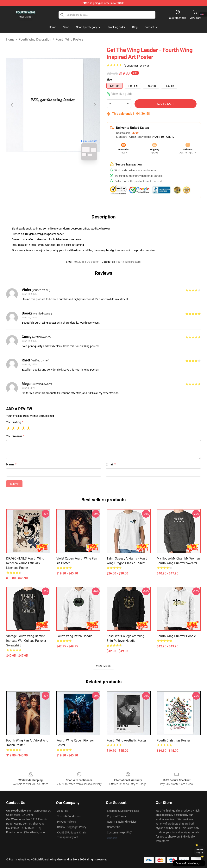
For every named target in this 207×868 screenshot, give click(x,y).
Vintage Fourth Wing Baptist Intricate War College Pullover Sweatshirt (26, 641)
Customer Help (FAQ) (120, 832)
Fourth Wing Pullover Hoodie (176, 636)
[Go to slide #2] (63, 172)
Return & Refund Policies (122, 822)
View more (104, 666)
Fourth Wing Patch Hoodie (74, 636)
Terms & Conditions (69, 816)
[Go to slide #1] (43, 172)
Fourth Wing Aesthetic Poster (126, 740)
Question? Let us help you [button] (189, 863)
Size (109, 80)
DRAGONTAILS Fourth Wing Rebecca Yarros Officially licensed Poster (25, 563)
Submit (14, 484)
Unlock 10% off (200, 851)
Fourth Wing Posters (69, 39)
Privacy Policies (66, 822)
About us (63, 811)
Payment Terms (116, 816)
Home (10, 39)
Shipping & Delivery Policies (123, 811)
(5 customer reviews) (136, 66)
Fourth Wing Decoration (35, 39)
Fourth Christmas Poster (173, 740)
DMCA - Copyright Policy (72, 827)
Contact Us (114, 827)
